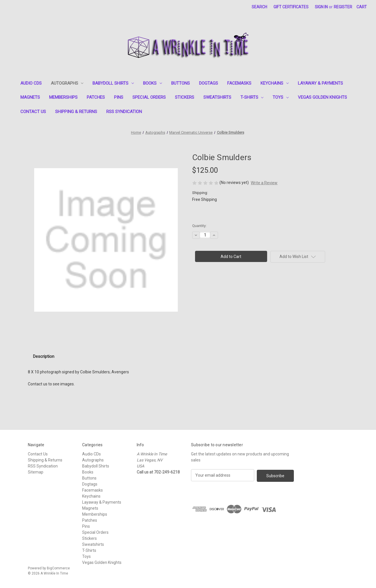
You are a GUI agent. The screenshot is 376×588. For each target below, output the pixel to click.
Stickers (185, 97)
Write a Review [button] (264, 183)
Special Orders (149, 97)
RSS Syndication (124, 112)
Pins (119, 97)
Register (343, 7)
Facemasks (239, 83)
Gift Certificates (291, 7)
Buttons (181, 83)
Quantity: (199, 226)
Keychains (275, 83)
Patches (96, 97)
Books (153, 83)
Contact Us (33, 112)
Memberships (63, 97)
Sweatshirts (217, 97)
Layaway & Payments (320, 83)
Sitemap (36, 472)
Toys (281, 97)
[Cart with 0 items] (362, 7)
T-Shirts (252, 97)
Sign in (321, 7)
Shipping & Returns (76, 112)
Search (259, 7)
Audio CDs (31, 83)
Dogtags (209, 83)
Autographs (67, 83)
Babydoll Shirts (113, 83)
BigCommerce (58, 568)
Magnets (30, 97)
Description (44, 356)
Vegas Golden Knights (322, 97)
